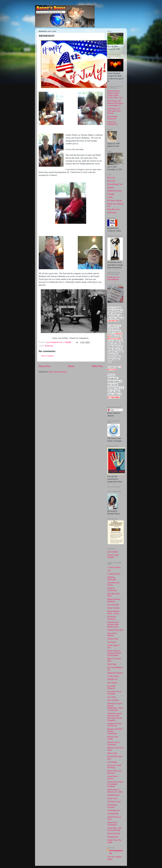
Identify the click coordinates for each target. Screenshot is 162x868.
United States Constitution (112, 824)
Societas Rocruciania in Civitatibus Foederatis (115, 784)
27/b (109, 571)
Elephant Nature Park (115, 630)
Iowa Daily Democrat (111, 687)
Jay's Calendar (113, 552)
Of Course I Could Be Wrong (114, 766)
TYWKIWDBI (113, 814)
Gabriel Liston (113, 639)
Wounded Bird (113, 837)
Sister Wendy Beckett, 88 (112, 118)
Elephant (111, 187)
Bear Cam (111, 178)
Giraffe (110, 197)
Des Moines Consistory (112, 618)
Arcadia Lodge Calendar (113, 556)
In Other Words (113, 676)
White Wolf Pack (114, 834)
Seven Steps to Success (113, 777)
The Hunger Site (113, 810)
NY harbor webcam (115, 201)
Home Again (112, 664)
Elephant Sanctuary (115, 191)
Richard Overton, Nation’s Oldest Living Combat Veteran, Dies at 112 (115, 94)
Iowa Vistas (112, 697)
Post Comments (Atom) (58, 372)
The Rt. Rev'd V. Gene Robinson (113, 278)
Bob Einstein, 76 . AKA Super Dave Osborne (114, 111)
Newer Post (45, 366)
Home (71, 366)
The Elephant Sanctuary (112, 806)
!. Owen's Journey (114, 567)
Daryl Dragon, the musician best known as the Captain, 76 (115, 103)
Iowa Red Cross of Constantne (114, 693)
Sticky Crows (112, 798)
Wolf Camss (112, 213)
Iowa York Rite (113, 700)
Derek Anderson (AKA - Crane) (113, 612)
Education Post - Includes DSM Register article (113, 624)
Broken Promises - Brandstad (114, 600)
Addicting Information (112, 578)
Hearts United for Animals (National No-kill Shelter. (114, 653)
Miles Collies (112, 753)
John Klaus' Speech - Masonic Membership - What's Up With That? (115, 707)
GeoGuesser (112, 642)
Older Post (97, 366)
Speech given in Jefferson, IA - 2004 (115, 791)
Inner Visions (112, 683)
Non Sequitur (112, 762)
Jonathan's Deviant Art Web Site (114, 725)
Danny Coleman (113, 608)
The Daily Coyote (114, 802)
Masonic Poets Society (113, 738)
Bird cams (111, 181)
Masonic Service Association (114, 743)
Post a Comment (47, 356)
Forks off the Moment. (112, 634)
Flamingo (111, 194)
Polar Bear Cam (113, 209)
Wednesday (49, 346)
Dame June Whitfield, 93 (112, 123)
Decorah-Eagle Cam (115, 184)
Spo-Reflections (113, 795)
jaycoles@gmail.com (116, 852)
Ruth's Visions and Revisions (114, 772)
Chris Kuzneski (113, 605)
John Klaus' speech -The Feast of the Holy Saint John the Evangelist (115, 717)
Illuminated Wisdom (115, 673)
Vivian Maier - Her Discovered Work (114, 829)
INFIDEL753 (112, 679)
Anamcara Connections (112, 589)
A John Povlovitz (114, 574)
